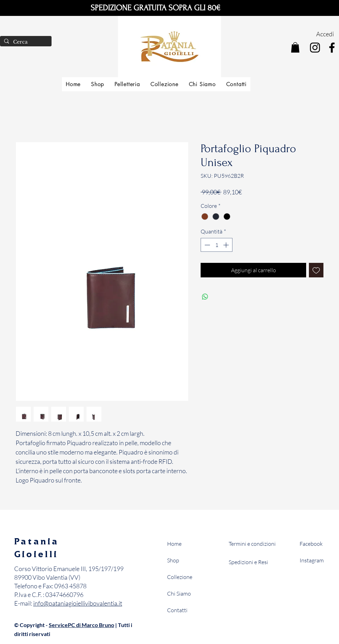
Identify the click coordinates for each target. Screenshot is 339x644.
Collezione (180, 577)
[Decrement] (207, 245)
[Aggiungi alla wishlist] (316, 270)
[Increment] (227, 245)
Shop (173, 560)
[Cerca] (25, 42)
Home (174, 544)
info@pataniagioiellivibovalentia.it (78, 603)
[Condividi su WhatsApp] (205, 297)
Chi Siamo (179, 594)
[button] (295, 47)
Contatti (177, 610)
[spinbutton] (217, 245)
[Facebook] (332, 48)
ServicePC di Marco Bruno (81, 625)
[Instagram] (315, 48)
